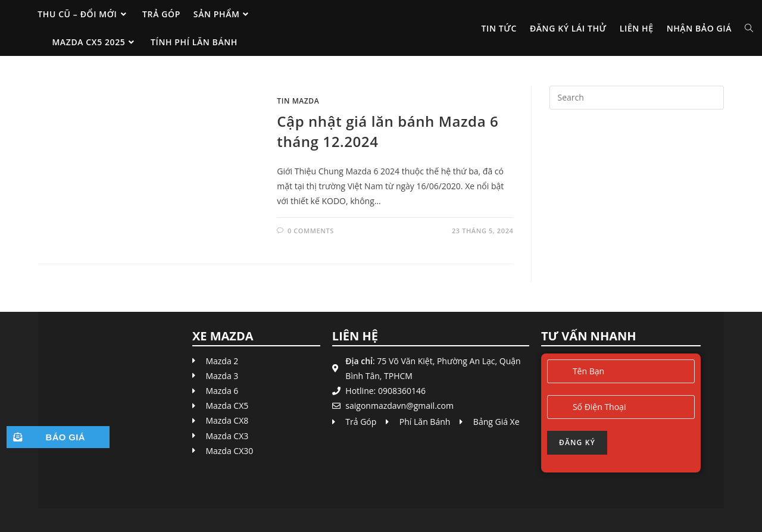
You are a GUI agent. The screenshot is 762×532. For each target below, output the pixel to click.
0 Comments (311, 231)
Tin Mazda (298, 101)
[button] (58, 437)
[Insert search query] (637, 98)
